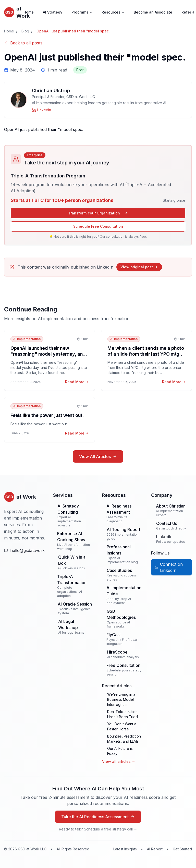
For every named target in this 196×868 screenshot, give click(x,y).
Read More (77, 382)
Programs (82, 12)
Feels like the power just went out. (47, 415)
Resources (113, 12)
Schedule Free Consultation (98, 226)
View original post (139, 267)
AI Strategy (53, 12)
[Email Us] (24, 550)
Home (29, 12)
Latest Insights (125, 849)
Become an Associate (153, 12)
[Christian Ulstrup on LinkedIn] (41, 110)
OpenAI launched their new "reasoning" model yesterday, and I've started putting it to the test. (48, 354)
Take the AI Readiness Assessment (98, 817)
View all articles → (119, 761)
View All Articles (98, 456)
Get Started (182, 849)
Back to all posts (23, 43)
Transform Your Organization (98, 213)
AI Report (155, 849)
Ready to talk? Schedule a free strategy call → (98, 829)
